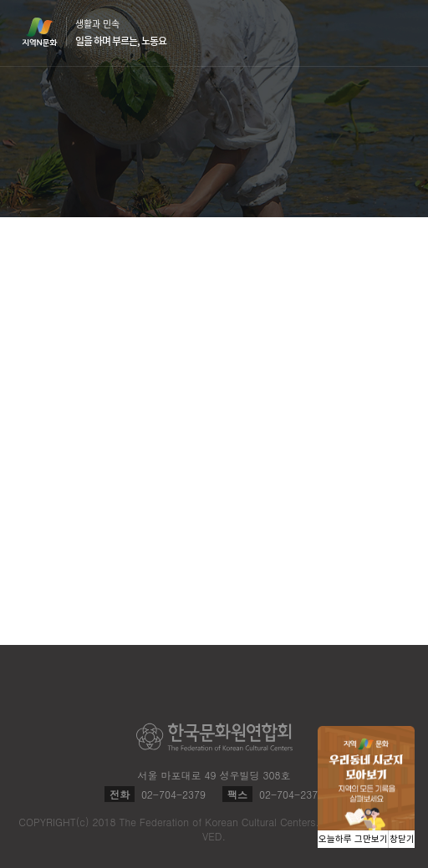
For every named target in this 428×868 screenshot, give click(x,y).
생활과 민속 (121, 33)
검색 (364, 33)
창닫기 (402, 839)
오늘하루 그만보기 (353, 839)
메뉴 (396, 32)
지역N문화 (48, 32)
